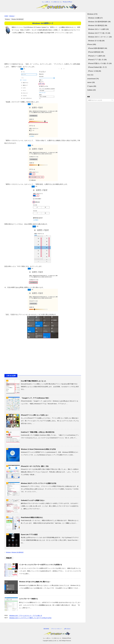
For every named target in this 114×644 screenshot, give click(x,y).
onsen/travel (91, 79)
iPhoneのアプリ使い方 (96, 60)
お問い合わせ (67, 629)
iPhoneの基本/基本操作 (96, 48)
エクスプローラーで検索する (28, 599)
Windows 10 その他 (95, 41)
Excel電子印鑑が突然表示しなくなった (33, 381)
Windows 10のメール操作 (97, 29)
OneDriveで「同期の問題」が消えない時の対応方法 (38, 432)
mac (89, 75)
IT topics (90, 86)
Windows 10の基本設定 (17, 552)
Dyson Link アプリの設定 (29, 535)
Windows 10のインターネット (98, 37)
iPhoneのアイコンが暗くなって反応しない (35, 415)
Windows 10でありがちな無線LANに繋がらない (35, 582)
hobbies (90, 90)
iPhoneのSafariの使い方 (96, 67)
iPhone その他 (93, 71)
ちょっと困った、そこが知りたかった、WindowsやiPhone (57, 638)
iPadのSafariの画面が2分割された (32, 517)
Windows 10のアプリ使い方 (98, 33)
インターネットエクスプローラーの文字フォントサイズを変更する (41, 565)
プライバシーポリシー (56, 629)
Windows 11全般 (94, 18)
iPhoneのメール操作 (95, 56)
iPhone (90, 44)
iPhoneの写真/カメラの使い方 (98, 63)
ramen (89, 82)
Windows (8, 552)
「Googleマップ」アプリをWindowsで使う (35, 398)
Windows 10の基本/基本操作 (98, 22)
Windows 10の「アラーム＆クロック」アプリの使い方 (26, 616)
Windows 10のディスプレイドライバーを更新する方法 (39, 483)
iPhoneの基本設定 (94, 52)
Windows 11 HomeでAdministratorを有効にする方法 (38, 449)
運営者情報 (46, 629)
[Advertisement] (43, 48)
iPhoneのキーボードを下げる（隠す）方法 (35, 466)
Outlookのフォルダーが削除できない (33, 500)
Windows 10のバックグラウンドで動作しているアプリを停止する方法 (30, 618)
